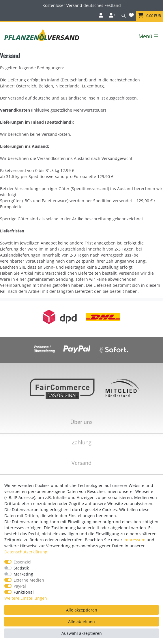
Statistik (21, 568)
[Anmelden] (101, 16)
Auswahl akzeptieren (82, 633)
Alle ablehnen (81, 621)
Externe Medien (29, 580)
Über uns (81, 422)
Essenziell (23, 562)
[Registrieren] (113, 16)
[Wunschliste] (131, 16)
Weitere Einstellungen (26, 598)
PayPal (20, 586)
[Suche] (122, 16)
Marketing (23, 574)
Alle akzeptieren (82, 610)
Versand (81, 463)
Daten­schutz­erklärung (26, 552)
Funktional (24, 592)
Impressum (134, 540)
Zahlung (82, 442)
